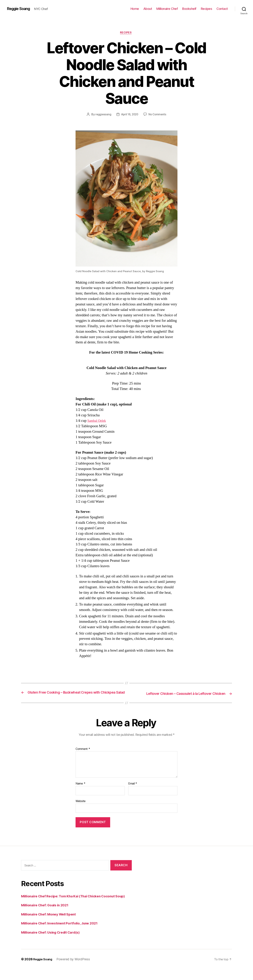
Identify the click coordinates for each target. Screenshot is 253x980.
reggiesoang (102, 115)
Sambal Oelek (98, 421)
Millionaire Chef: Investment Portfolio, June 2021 (64, 934)
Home (135, 9)
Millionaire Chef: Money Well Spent (52, 925)
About (148, 9)
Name (80, 789)
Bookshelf (189, 9)
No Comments (158, 115)
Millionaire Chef (167, 9)
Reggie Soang (20, 9)
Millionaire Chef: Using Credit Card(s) (54, 943)
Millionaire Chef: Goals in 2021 (48, 916)
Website (81, 806)
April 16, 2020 (130, 115)
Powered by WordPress (75, 970)
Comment (83, 754)
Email (133, 789)
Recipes (207, 9)
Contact (222, 9)
